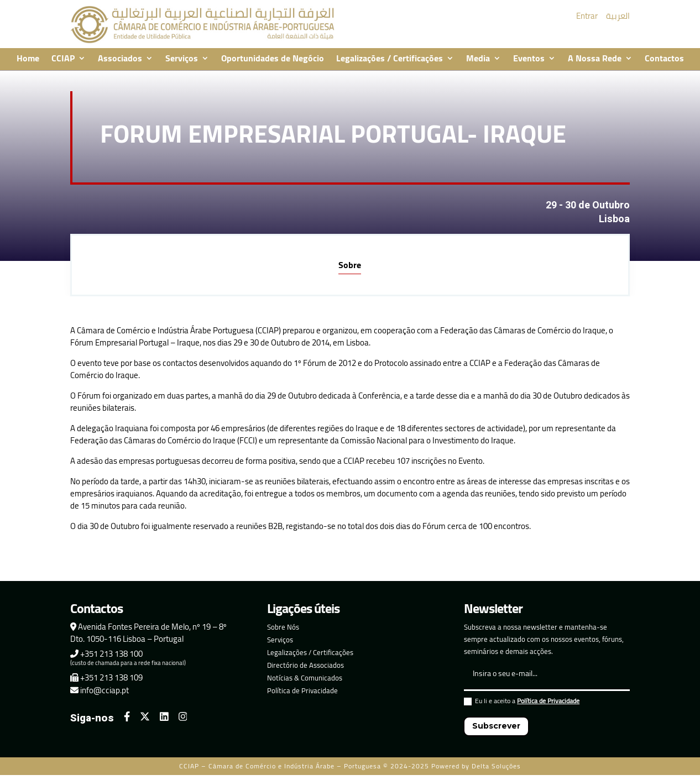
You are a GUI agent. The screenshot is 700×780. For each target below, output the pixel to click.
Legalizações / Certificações (390, 59)
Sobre (350, 265)
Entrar (587, 16)
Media (478, 59)
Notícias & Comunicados (305, 678)
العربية (618, 16)
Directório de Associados (305, 665)
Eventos (529, 59)
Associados (120, 59)
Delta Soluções (496, 766)
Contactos (664, 59)
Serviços (182, 59)
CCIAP (63, 59)
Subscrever (496, 726)
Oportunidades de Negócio (273, 59)
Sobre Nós (283, 627)
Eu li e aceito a (522, 702)
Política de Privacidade (302, 690)
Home (28, 59)
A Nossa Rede (595, 59)
